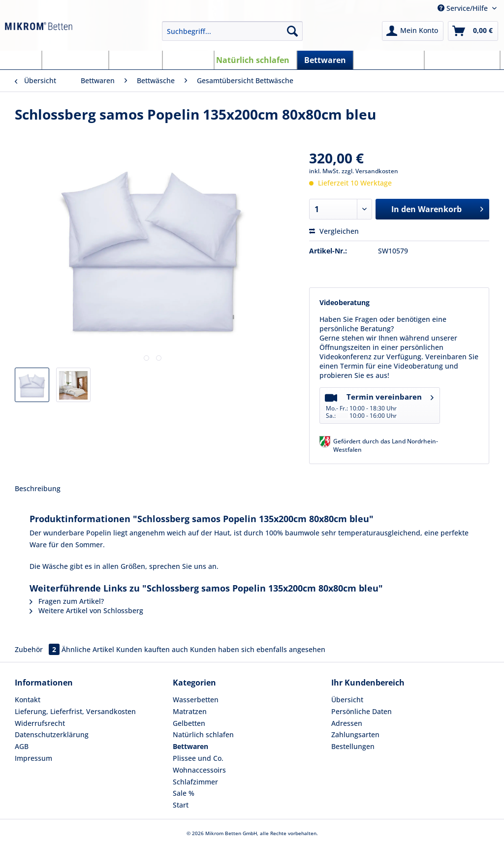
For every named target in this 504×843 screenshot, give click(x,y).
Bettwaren (190, 746)
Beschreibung (38, 488)
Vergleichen (334, 231)
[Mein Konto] (413, 31)
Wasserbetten (196, 700)
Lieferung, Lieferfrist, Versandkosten (75, 711)
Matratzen (190, 711)
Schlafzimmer (195, 782)
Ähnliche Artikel (88, 649)
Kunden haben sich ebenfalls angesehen (258, 649)
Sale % (184, 793)
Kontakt (28, 700)
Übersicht (347, 700)
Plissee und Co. (198, 758)
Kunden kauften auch (152, 649)
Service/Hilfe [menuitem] (464, 8)
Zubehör (38, 649)
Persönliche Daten (362, 711)
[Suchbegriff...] (233, 31)
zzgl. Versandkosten (370, 171)
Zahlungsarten (355, 734)
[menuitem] (233, 36)
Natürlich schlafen (203, 734)
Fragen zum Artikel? (67, 601)
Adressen (347, 723)
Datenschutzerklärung (52, 734)
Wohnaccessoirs (199, 770)
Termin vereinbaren (379, 405)
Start (181, 805)
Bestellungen (353, 746)
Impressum (33, 758)
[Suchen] (292, 31)
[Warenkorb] (473, 31)
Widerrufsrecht (40, 723)
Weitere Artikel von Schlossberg (86, 610)
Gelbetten (189, 723)
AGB (22, 746)
